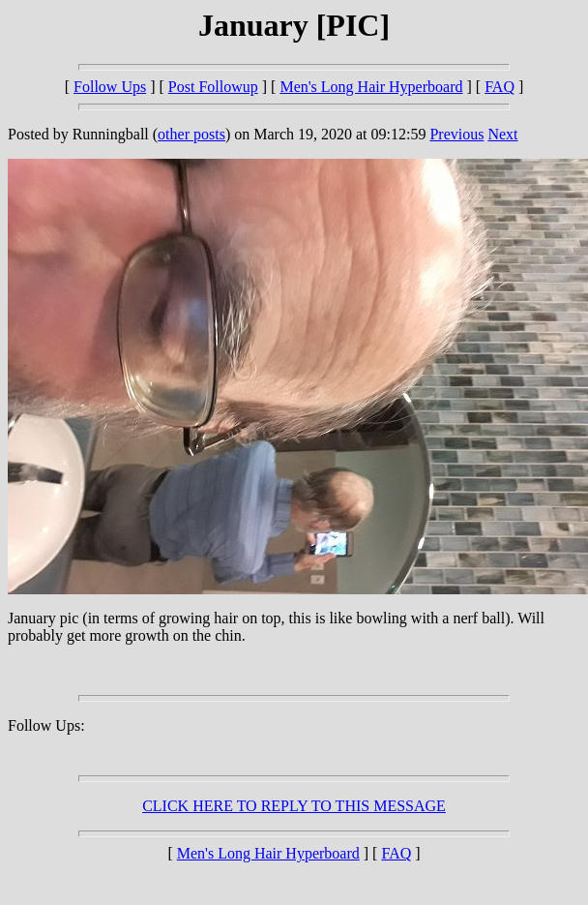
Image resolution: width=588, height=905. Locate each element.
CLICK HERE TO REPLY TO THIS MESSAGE (294, 806)
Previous (456, 134)
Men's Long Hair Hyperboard (371, 87)
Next (502, 134)
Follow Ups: (46, 725)
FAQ (500, 87)
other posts (191, 134)
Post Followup (213, 87)
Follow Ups (110, 87)
